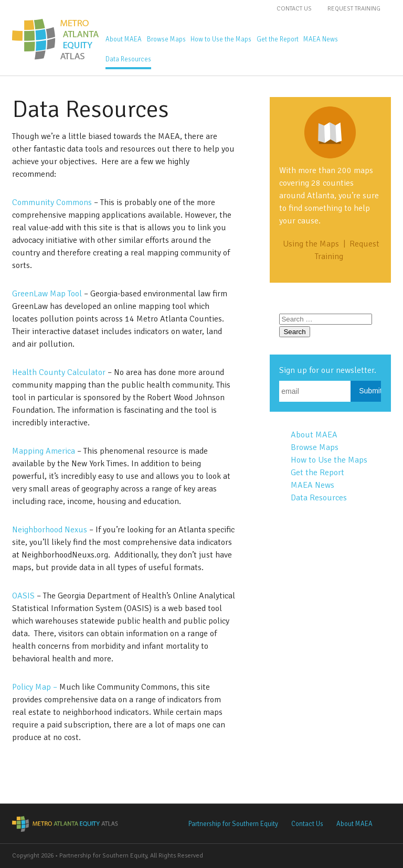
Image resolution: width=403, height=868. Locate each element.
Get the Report (278, 39)
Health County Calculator (59, 372)
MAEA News (321, 39)
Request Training (354, 9)
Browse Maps (166, 39)
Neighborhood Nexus (50, 530)
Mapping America (44, 451)
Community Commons (52, 202)
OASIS (24, 596)
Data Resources (128, 59)
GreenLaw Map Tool (47, 294)
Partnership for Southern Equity (233, 824)
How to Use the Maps (221, 39)
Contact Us (294, 9)
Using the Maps (311, 244)
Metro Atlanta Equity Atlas (56, 39)
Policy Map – (36, 687)
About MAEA (124, 39)
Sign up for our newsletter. (328, 370)
